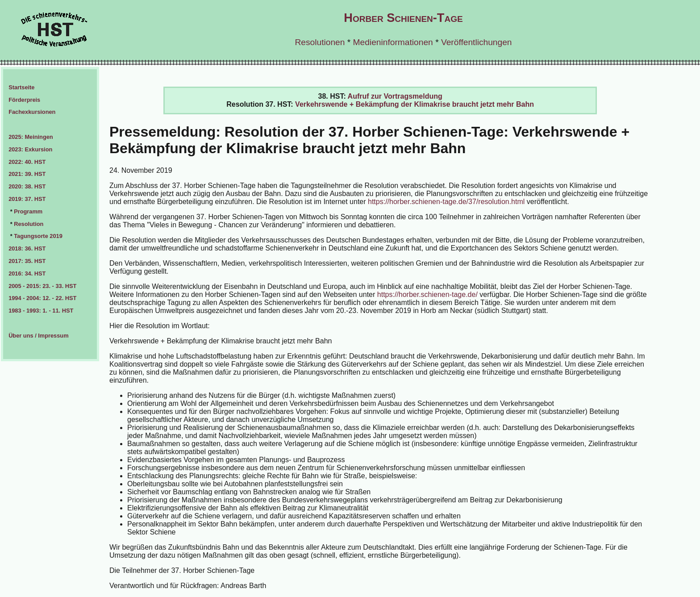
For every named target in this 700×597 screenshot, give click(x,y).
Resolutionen (320, 42)
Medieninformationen (393, 42)
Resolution (29, 224)
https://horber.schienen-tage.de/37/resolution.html (446, 202)
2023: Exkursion (30, 149)
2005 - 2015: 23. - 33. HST (42, 286)
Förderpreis (24, 100)
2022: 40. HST (27, 162)
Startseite (21, 87)
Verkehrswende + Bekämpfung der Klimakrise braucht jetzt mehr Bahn (415, 104)
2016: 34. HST (27, 273)
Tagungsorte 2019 (38, 236)
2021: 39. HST (27, 174)
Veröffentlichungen (477, 42)
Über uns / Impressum (38, 336)
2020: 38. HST (27, 186)
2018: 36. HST (27, 248)
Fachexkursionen (32, 112)
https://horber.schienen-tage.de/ (427, 294)
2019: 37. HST (27, 199)
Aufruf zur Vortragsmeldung (395, 96)
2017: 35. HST (27, 261)
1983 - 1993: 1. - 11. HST (41, 311)
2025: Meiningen (31, 137)
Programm (28, 211)
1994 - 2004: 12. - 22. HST (42, 298)
